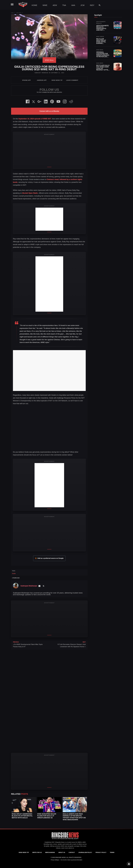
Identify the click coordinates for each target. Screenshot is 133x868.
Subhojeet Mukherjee (41, 73)
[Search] (99, 5)
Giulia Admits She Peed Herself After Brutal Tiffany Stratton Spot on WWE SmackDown (74, 817)
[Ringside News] (65, 839)
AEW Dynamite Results (101, 22)
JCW (82, 5)
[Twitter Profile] (44, 586)
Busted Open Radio (30, 193)
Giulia (14, 573)
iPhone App (27, 80)
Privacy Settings (55, 860)
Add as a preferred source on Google (49, 558)
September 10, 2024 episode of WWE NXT (35, 119)
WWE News (19, 13)
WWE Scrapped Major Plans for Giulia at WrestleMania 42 (47, 816)
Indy (92, 5)
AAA (73, 5)
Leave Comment (72, 80)
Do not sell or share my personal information (71, 860)
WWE (45, 5)
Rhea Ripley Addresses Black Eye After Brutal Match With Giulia (22, 816)
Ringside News (60, 842)
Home (34, 5)
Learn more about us (68, 848)
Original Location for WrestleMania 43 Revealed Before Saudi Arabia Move (103, 56)
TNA (64, 5)
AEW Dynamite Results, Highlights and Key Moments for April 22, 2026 (102, 29)
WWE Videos (100, 37)
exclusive (58, 846)
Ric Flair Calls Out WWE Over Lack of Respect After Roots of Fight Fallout (103, 69)
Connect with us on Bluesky (49, 111)
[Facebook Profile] (39, 586)
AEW (55, 5)
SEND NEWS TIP (57, 80)
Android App (42, 80)
